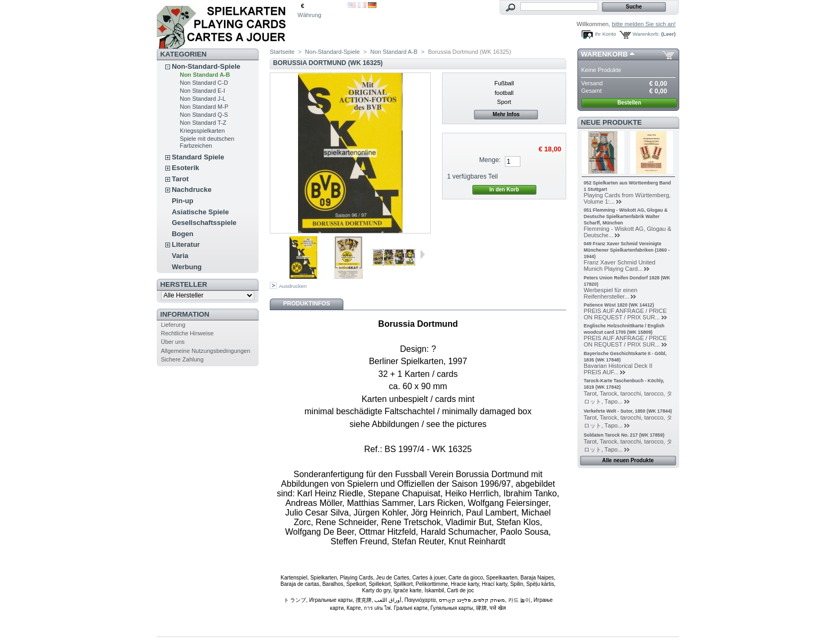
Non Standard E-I (202, 91)
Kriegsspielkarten (202, 131)
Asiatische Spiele (200, 212)
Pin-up (182, 201)
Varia (180, 256)
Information (185, 314)
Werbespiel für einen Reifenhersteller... (611, 293)
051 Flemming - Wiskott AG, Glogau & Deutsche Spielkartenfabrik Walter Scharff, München (626, 216)
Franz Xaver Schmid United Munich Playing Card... (620, 265)
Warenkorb (605, 54)
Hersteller (184, 284)
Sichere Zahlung (182, 359)
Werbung (187, 267)
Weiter (423, 254)
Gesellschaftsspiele (204, 223)
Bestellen (629, 103)
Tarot (180, 179)
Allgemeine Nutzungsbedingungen (206, 351)
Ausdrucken (293, 286)
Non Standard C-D (204, 83)
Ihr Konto (606, 34)
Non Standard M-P (204, 107)
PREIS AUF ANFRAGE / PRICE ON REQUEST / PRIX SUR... (625, 314)
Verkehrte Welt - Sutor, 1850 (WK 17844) (628, 411)
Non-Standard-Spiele (206, 66)
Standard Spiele (198, 157)
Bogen (182, 234)
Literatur (186, 244)
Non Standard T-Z (203, 123)
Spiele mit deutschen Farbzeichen (207, 142)
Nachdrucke (191, 190)
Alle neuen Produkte (628, 460)
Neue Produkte (612, 122)
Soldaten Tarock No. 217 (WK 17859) (624, 435)
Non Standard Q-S (204, 115)
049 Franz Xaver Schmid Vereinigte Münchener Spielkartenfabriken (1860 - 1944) (627, 250)
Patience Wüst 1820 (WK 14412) (619, 305)
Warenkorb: (646, 34)
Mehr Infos (506, 114)
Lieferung (173, 325)
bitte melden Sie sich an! (644, 24)
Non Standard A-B (205, 75)
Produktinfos (307, 303)
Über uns (173, 342)
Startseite (282, 52)
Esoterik (185, 168)
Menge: (490, 160)
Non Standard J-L (203, 99)
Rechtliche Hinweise (187, 333)
